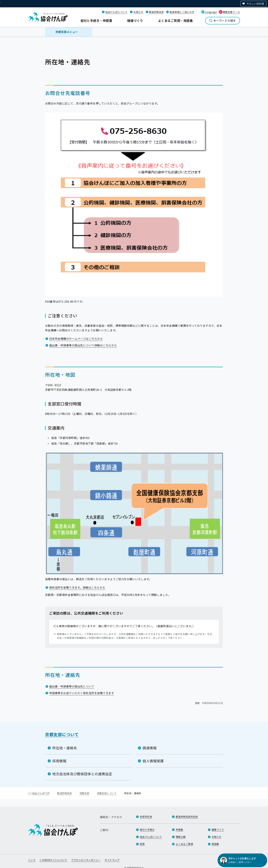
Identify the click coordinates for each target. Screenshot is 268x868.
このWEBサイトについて (53, 860)
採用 (142, 844)
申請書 (179, 830)
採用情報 (59, 761)
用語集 (215, 844)
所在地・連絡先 (65, 748)
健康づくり (135, 20)
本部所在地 (146, 817)
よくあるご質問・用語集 (175, 20)
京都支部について (62, 734)
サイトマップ (112, 860)
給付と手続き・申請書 (96, 20)
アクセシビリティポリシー (86, 860)
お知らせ (138, 12)
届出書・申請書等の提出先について (72, 686)
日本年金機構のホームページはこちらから (76, 339)
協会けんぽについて (116, 12)
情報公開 (181, 837)
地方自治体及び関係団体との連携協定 (82, 774)
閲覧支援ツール (231, 12)
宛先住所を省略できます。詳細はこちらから (77, 587)
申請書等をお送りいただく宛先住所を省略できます (82, 693)
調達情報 (150, 748)
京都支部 (84, 793)
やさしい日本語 (255, 4)
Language (211, 12)
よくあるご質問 (184, 844)
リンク (32, 860)
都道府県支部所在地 (187, 817)
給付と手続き (147, 830)
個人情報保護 (153, 761)
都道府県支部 (156, 12)
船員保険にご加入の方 (182, 12)
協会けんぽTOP (41, 793)
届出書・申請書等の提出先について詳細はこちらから (83, 345)
